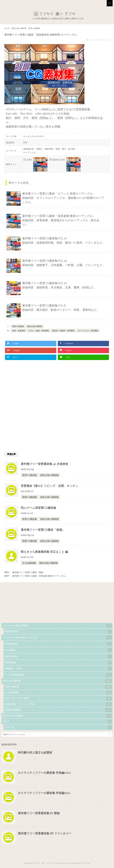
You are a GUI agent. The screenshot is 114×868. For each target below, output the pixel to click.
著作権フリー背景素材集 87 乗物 (39, 813)
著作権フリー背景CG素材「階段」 (29, 572)
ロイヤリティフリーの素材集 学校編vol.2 (44, 773)
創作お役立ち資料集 (57, 716)
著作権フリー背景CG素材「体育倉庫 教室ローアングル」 (40, 576)
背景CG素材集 (18, 326)
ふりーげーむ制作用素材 (57, 626)
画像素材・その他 (58, 668)
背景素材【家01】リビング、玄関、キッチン (49, 486)
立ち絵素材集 (29, 563)
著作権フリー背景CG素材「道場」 (43, 530)
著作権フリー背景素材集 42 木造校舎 (44, 464)
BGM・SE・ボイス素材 (58, 698)
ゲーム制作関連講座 (58, 675)
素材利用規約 (58, 632)
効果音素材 (58, 663)
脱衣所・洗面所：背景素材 (63, 331)
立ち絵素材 (58, 650)
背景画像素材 (58, 644)
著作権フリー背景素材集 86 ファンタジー (45, 833)
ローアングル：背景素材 (88, 331)
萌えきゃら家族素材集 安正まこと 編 (44, 552)
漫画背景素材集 (58, 710)
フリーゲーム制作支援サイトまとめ (57, 637)
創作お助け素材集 (35, 326)
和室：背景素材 (19, 331)
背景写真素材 (58, 656)
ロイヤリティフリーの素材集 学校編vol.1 (44, 793)
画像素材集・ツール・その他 (58, 704)
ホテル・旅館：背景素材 (39, 331)
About (57, 722)
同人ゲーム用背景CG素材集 (38, 508)
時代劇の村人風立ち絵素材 (35, 752)
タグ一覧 (58, 727)
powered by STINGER (82, 863)
